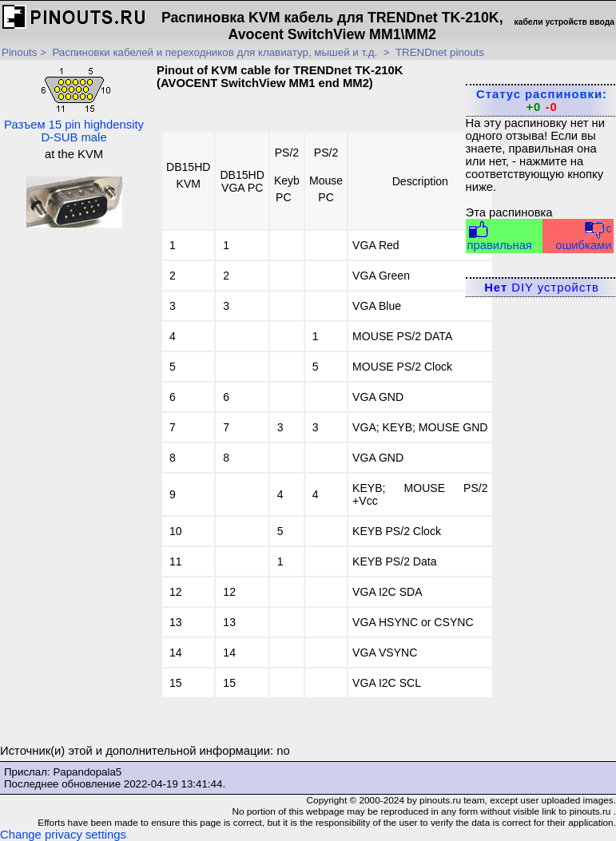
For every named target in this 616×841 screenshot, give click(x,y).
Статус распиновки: (542, 101)
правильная (500, 236)
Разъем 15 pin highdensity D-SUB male (74, 104)
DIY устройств (542, 288)
